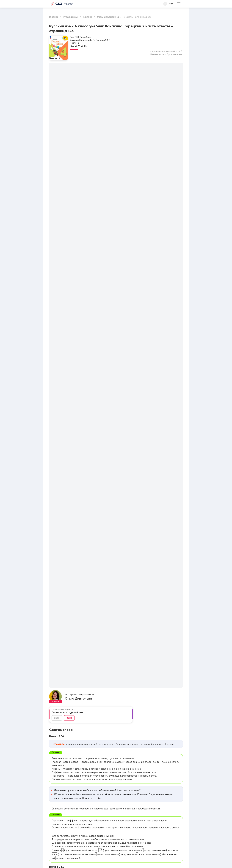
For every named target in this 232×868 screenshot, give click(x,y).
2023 (69, 718)
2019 (57, 718)
